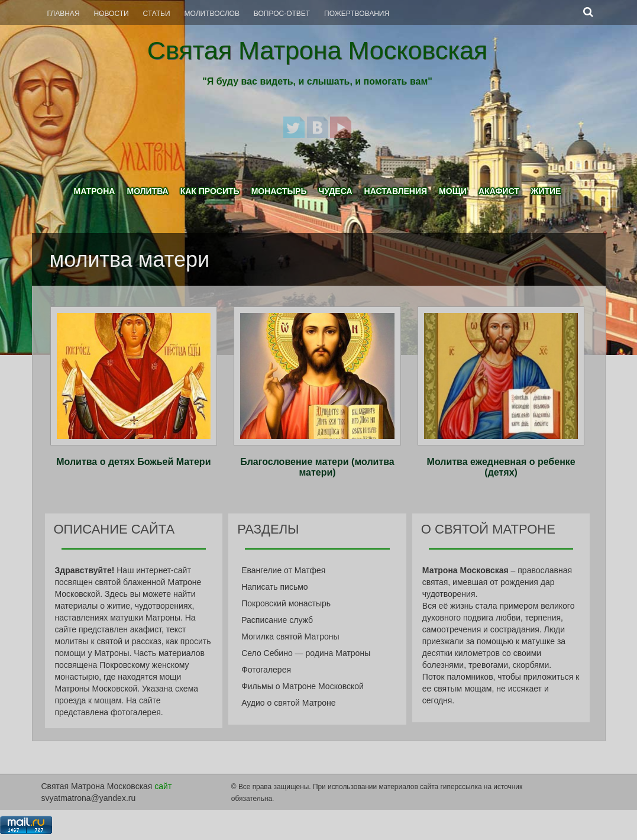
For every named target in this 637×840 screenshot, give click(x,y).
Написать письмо (274, 587)
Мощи (453, 191)
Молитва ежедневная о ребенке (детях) (501, 467)
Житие (546, 191)
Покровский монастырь (286, 603)
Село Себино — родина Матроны (306, 653)
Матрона (95, 191)
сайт (163, 786)
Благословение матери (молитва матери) (317, 467)
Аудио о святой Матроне (288, 703)
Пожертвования (357, 14)
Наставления (396, 191)
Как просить (210, 191)
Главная (64, 14)
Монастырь (279, 191)
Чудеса (335, 191)
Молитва (147, 191)
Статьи (157, 14)
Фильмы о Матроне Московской (303, 686)
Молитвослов (212, 14)
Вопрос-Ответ (282, 14)
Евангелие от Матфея (283, 570)
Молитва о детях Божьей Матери (133, 462)
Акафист (499, 191)
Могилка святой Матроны (290, 637)
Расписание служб (277, 620)
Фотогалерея (266, 670)
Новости (111, 14)
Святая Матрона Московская (317, 50)
